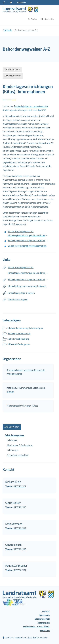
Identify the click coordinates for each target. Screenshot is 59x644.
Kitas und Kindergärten (19, 344)
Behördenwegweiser (15, 435)
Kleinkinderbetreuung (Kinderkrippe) (25, 328)
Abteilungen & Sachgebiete (20, 445)
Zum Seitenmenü (12, 69)
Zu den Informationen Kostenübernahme (27, 246)
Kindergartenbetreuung (19, 334)
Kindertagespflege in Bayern (21, 293)
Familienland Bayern (18, 300)
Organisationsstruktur (18, 455)
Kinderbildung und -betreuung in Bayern (27, 286)
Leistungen (12, 440)
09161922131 (20, 570)
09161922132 (20, 528)
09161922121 (20, 486)
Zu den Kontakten (13, 76)
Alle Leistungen (12, 427)
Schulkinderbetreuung (19, 339)
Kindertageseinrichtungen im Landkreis (27, 241)
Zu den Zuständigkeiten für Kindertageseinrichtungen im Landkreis (27, 270)
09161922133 (20, 507)
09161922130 (20, 549)
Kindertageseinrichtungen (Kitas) (22, 406)
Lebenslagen (13, 450)
